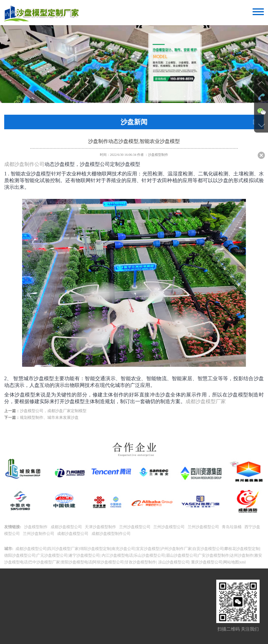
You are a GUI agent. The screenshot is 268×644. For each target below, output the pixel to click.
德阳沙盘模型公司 (20, 555)
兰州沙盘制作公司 (39, 534)
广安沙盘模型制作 (213, 555)
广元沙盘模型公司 (52, 555)
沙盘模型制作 (36, 527)
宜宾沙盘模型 (148, 549)
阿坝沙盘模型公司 (108, 562)
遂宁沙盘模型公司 (84, 555)
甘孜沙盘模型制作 (140, 562)
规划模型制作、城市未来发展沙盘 (49, 418)
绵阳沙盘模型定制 (95, 549)
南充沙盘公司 (123, 549)
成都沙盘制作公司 (24, 164)
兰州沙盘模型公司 (135, 527)
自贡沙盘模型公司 (208, 549)
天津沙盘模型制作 (101, 527)
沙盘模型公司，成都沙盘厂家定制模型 (53, 411)
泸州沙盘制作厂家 (176, 549)
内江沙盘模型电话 (117, 555)
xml (243, 562)
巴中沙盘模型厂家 (44, 562)
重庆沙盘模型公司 (206, 562)
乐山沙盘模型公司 (149, 555)
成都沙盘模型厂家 (206, 401)
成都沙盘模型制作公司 (112, 534)
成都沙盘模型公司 (67, 527)
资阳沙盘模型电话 (76, 562)
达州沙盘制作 (242, 555)
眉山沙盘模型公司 (182, 555)
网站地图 (231, 562)
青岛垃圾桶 (232, 527)
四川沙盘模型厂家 (63, 549)
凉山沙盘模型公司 (173, 562)
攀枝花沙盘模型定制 (242, 549)
